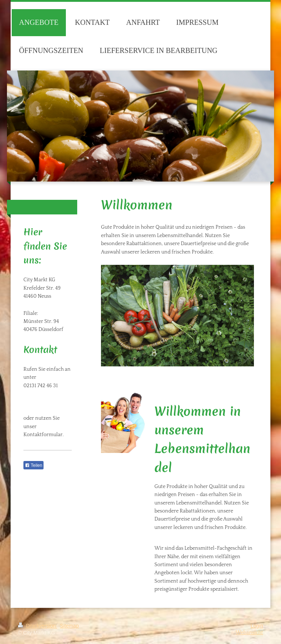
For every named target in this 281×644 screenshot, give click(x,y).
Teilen (33, 465)
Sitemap (69, 626)
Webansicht (249, 633)
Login (257, 626)
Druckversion (38, 626)
